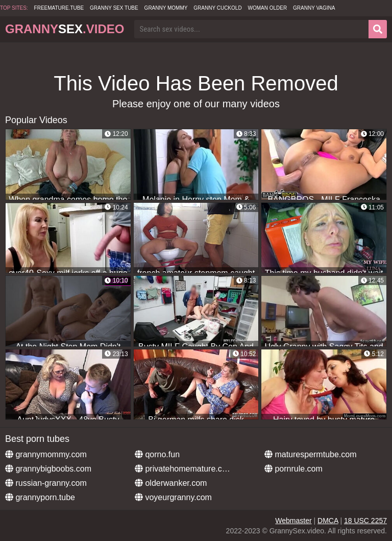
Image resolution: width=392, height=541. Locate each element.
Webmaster (293, 521)
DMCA (328, 521)
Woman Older (268, 8)
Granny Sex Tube (114, 8)
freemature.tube (59, 8)
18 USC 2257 (365, 521)
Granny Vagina (314, 8)
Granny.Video (65, 29)
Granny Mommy (166, 8)
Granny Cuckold (217, 8)
